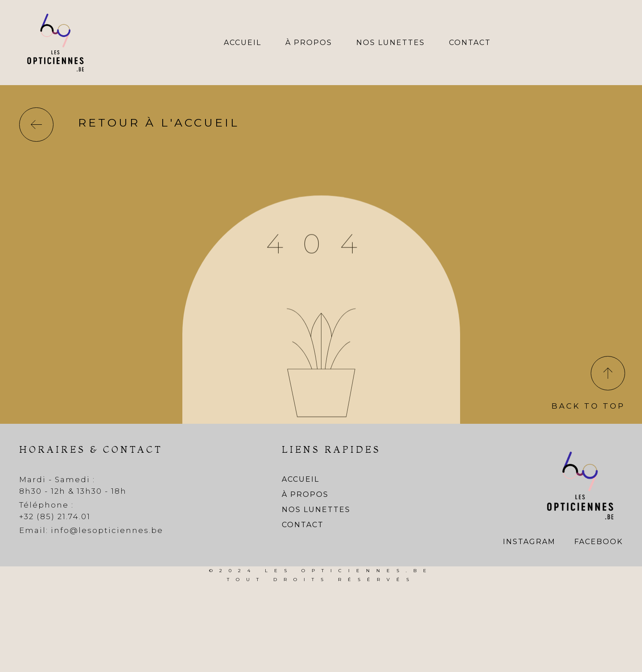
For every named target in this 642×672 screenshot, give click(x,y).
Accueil (243, 43)
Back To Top (588, 406)
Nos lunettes (391, 43)
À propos (309, 43)
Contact (470, 43)
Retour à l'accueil (159, 123)
